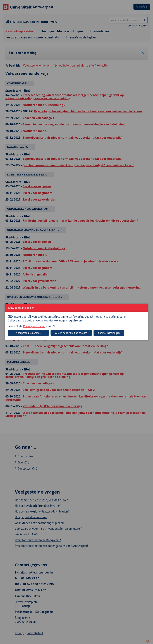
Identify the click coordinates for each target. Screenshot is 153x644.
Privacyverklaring (34, 326)
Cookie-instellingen (109, 333)
